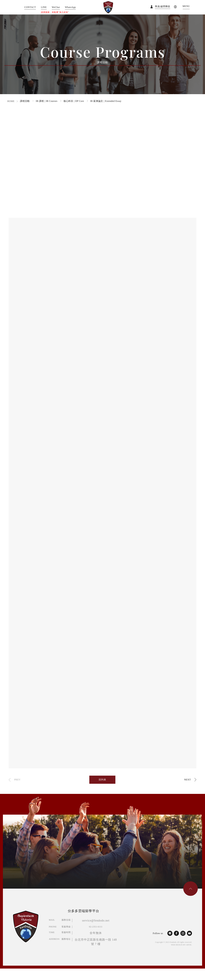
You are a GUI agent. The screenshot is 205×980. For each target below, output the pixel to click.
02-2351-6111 (96, 927)
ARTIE (189, 945)
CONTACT (30, 7)
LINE (44, 7)
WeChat (56, 7)
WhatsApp (70, 7)
